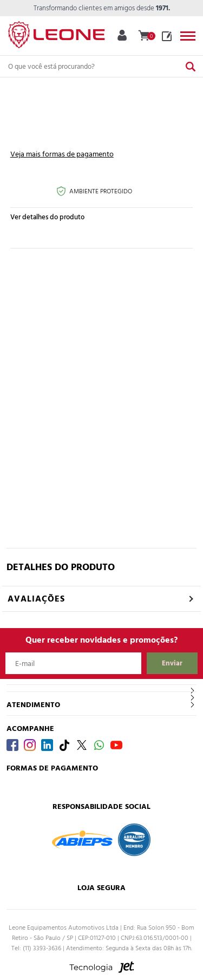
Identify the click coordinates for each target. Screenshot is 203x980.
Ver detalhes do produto (47, 217)
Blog (167, 36)
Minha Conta (122, 35)
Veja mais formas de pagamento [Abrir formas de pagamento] (62, 154)
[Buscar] (191, 66)
